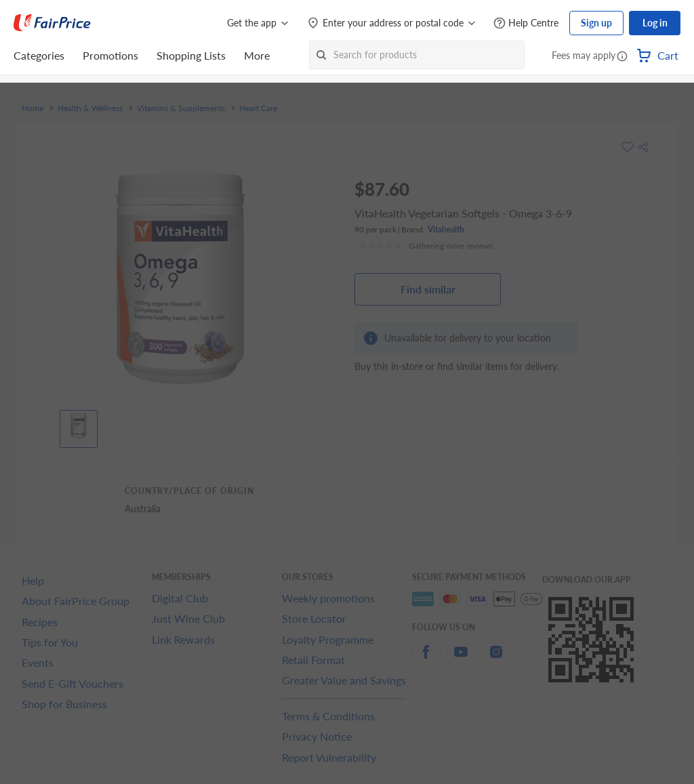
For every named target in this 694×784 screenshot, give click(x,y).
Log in (655, 23)
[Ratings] (426, 246)
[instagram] (496, 660)
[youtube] (461, 660)
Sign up (596, 23)
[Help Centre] (526, 23)
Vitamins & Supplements (181, 108)
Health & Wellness (90, 108)
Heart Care (258, 108)
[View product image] (79, 426)
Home (33, 108)
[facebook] (426, 660)
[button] (622, 57)
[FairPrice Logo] (52, 23)
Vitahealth (446, 229)
